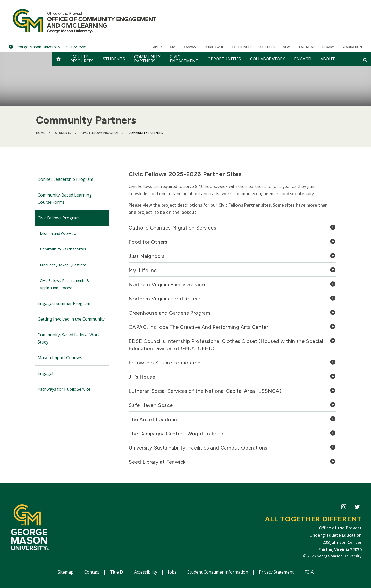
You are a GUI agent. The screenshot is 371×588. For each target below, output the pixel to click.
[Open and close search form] (365, 60)
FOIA (309, 572)
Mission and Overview (58, 234)
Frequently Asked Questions (63, 265)
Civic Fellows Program (100, 133)
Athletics (267, 47)
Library (328, 47)
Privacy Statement (277, 572)
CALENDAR (307, 47)
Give (173, 47)
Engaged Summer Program (64, 303)
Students (114, 59)
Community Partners (147, 59)
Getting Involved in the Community (71, 319)
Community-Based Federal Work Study (69, 338)
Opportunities (224, 59)
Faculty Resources (82, 59)
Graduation (352, 47)
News (287, 47)
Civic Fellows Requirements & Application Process (65, 284)
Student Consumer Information (218, 572)
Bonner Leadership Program (65, 179)
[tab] (232, 229)
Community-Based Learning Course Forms (65, 199)
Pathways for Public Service (64, 389)
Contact (92, 572)
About (328, 59)
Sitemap (66, 572)
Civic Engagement (184, 59)
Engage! (303, 59)
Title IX (117, 572)
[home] (58, 59)
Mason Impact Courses (60, 358)
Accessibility (146, 572)
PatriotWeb (213, 47)
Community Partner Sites (63, 249)
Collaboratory (268, 59)
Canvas (190, 47)
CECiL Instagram (344, 508)
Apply (158, 47)
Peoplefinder (241, 47)
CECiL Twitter (357, 508)
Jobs (173, 572)
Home (40, 133)
